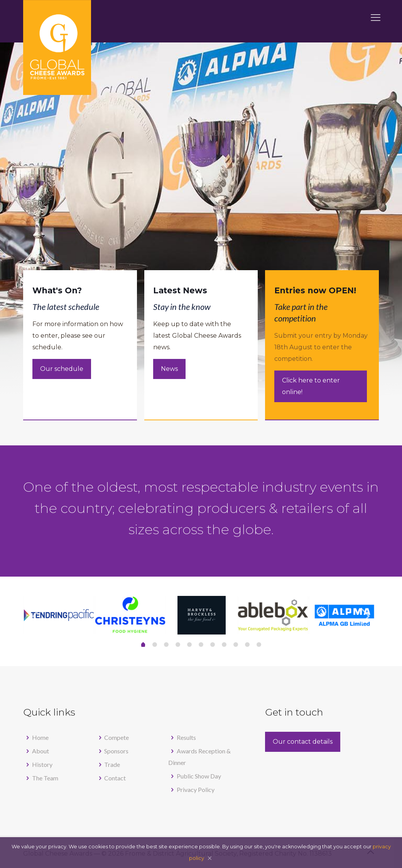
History (42, 764)
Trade (112, 764)
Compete (117, 737)
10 (259, 645)
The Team (45, 778)
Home (40, 737)
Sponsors (116, 751)
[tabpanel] (202, 615)
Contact (115, 778)
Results (186, 737)
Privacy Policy (196, 789)
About (41, 751)
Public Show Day (199, 776)
